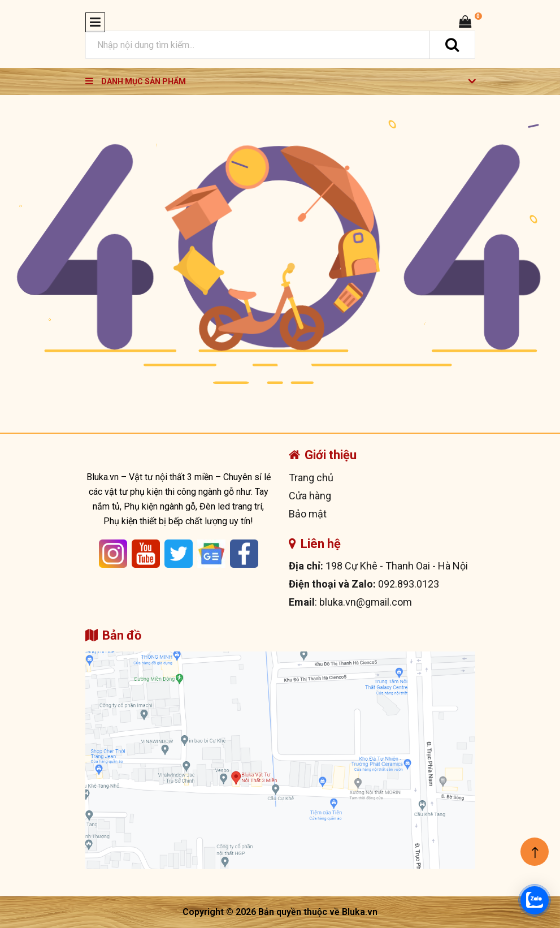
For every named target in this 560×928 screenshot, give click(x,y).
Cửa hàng (310, 496)
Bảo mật (308, 514)
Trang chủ (311, 478)
